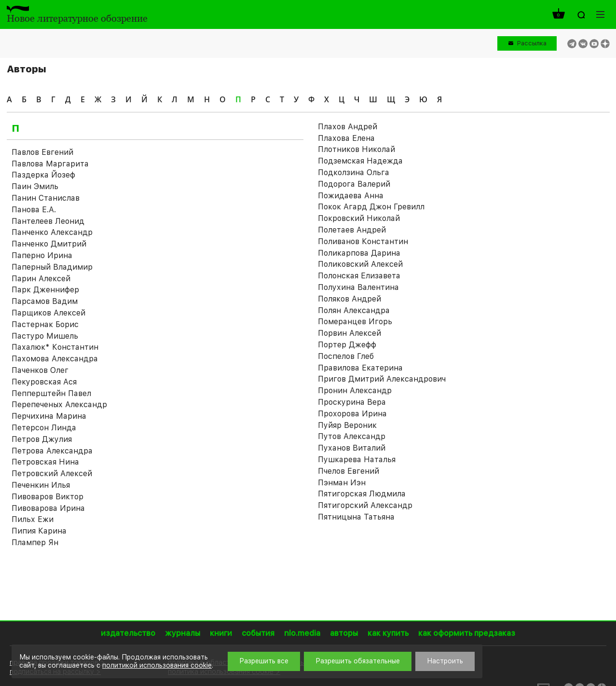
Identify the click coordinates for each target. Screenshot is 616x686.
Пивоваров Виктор (48, 497)
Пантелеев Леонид (48, 221)
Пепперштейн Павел (51, 393)
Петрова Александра (52, 451)
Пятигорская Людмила (362, 494)
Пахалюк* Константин (55, 347)
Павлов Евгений (42, 152)
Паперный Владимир (52, 267)
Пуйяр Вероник (347, 425)
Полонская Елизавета (359, 276)
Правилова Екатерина (360, 368)
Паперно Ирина (42, 255)
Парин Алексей (41, 279)
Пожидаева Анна (351, 196)
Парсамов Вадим (45, 301)
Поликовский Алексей (360, 264)
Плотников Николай (356, 149)
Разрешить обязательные (358, 661)
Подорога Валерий (354, 184)
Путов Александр (352, 436)
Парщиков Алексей (48, 313)
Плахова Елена (346, 138)
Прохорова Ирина (352, 414)
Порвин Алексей (349, 333)
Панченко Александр (52, 232)
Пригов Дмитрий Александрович (382, 379)
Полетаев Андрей (352, 230)
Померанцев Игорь (355, 322)
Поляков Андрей (349, 299)
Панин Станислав (46, 198)
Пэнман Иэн (342, 483)
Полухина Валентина (358, 287)
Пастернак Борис (45, 324)
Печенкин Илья (41, 485)
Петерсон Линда (44, 428)
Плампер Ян (35, 542)
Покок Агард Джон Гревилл (371, 207)
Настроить (445, 661)
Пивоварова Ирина (48, 508)
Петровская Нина (45, 462)
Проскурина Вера (352, 402)
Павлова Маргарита (50, 164)
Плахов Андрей (348, 127)
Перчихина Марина (49, 416)
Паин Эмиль (35, 186)
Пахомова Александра (55, 359)
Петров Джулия (42, 439)
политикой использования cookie (157, 665)
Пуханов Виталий (352, 448)
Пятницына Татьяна (356, 517)
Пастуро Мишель (45, 336)
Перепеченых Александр (59, 405)
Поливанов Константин (363, 241)
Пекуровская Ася (44, 382)
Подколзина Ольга (354, 172)
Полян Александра (354, 310)
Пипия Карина (39, 531)
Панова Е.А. (34, 210)
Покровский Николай (359, 218)
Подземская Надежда (360, 161)
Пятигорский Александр (365, 505)
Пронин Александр (355, 391)
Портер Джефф (347, 345)
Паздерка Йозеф (43, 175)
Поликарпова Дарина (359, 253)
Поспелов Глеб (346, 356)
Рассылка (532, 43)
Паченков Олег (40, 370)
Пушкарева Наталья (357, 460)
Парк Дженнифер (45, 290)
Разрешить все (264, 661)
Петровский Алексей (52, 473)
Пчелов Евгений (349, 471)
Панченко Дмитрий (49, 244)
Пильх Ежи (33, 519)
